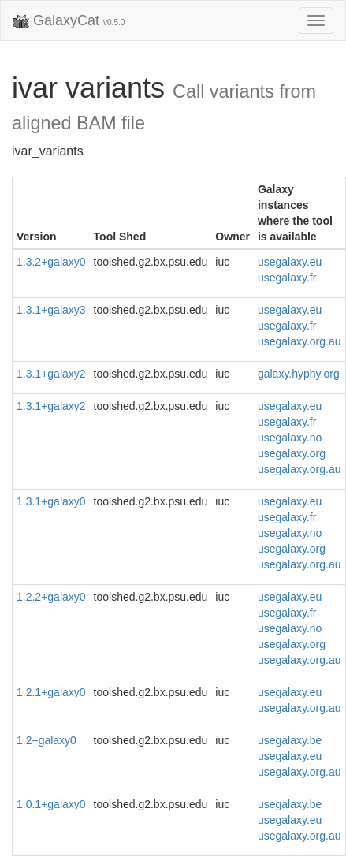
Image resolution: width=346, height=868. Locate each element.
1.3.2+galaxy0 (51, 262)
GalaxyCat (69, 21)
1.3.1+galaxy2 (51, 374)
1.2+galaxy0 (47, 740)
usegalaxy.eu (290, 262)
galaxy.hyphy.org (299, 374)
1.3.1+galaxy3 (51, 310)
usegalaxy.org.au (299, 341)
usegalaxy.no (290, 438)
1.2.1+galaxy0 (51, 692)
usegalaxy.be (290, 740)
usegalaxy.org (292, 453)
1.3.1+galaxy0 (51, 501)
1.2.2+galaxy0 (51, 597)
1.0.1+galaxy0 (51, 804)
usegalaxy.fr (287, 278)
